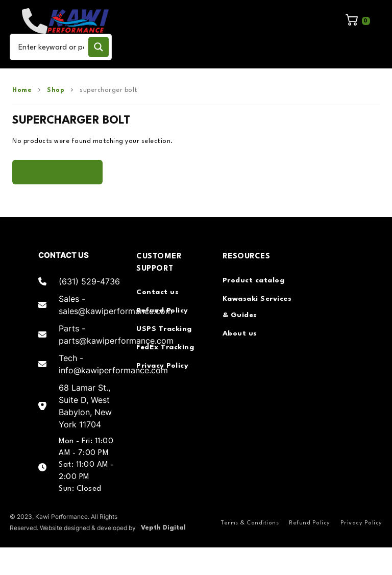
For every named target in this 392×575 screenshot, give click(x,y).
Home (22, 90)
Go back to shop (57, 172)
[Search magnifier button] (99, 47)
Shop (56, 90)
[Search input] (51, 47)
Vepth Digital (163, 528)
